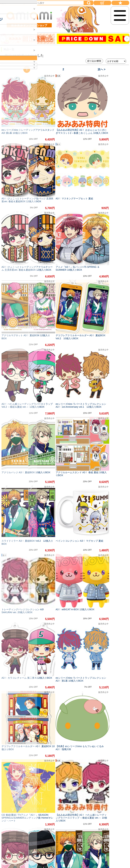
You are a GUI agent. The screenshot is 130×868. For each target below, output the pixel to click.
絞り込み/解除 (94, 61)
